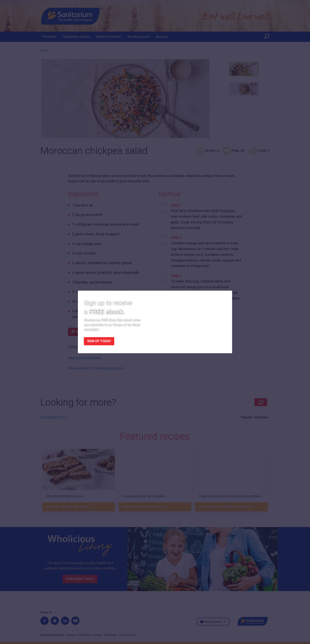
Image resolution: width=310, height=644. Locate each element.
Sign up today (99, 341)
